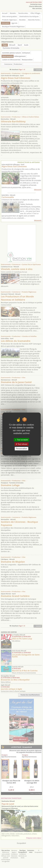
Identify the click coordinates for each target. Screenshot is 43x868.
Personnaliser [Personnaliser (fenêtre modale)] (22, 449)
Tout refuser (22, 444)
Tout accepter (21, 440)
